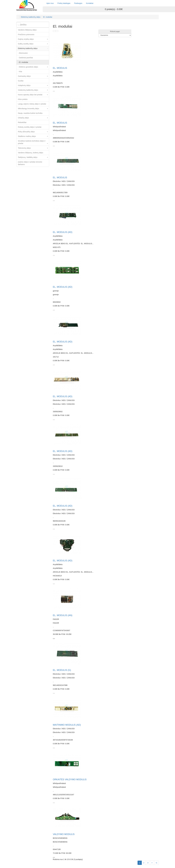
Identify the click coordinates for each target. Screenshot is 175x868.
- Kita (20, 72)
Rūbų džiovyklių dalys (34, 132)
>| (156, 863)
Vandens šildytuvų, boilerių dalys (31, 153)
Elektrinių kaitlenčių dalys (31, 17)
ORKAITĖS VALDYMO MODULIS (70, 779)
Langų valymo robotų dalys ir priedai (32, 104)
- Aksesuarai (23, 53)
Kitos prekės (23, 99)
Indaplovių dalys (34, 85)
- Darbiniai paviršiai (25, 58)
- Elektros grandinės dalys (34, 67)
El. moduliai (48, 17)
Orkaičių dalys (34, 118)
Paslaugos (78, 3)
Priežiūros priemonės (26, 35)
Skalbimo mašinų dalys (34, 136)
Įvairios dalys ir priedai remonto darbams (30, 163)
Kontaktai (90, 3)
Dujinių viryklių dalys (34, 39)
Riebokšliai (22, 122)
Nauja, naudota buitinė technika (30, 113)
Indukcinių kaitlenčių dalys (34, 90)
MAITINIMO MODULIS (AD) (67, 725)
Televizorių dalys (34, 148)
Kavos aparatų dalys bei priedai (34, 95)
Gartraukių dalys (34, 76)
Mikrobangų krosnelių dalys (34, 109)
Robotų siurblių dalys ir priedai (30, 127)
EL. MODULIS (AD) (63, 232)
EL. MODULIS (60, 68)
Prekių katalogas (64, 3)
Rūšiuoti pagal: (115, 32)
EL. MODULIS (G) (62, 670)
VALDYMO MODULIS (64, 834)
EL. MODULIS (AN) (63, 615)
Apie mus (50, 3)
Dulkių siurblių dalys (34, 44)
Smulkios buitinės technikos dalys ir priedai (34, 143)
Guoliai (21, 81)
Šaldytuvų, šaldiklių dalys (34, 157)
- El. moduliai (23, 62)
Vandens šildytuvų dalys (27, 30)
